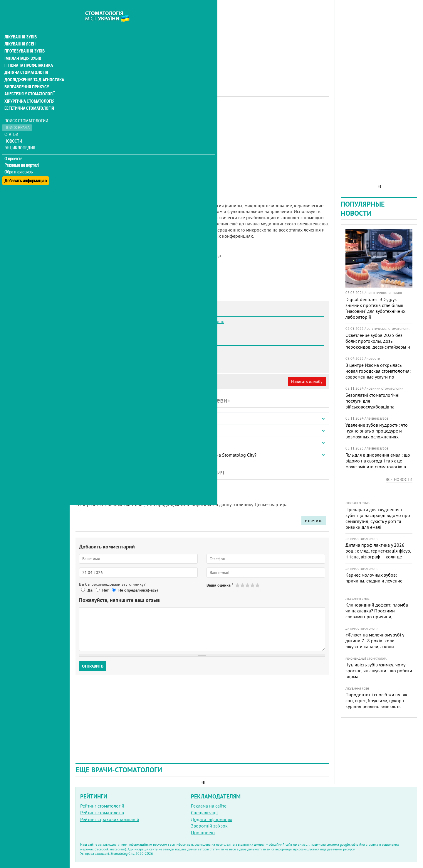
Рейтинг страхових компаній (110, 819)
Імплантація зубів (22, 46)
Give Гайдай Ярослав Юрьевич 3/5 (248, 585)
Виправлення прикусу (26, 74)
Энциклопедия (20, 134)
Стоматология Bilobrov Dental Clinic (127, 351)
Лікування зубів (20, 25)
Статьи (12, 121)
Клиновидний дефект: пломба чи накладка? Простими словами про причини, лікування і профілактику (377, 614)
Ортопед (148, 113)
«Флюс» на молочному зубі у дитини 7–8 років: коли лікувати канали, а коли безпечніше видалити (375, 644)
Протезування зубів (24, 39)
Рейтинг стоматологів (102, 813)
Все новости (399, 479)
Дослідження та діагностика (33, 67)
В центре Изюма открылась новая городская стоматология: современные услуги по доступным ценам (378, 374)
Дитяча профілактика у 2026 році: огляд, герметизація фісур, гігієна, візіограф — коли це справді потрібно (378, 554)
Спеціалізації (204, 813)
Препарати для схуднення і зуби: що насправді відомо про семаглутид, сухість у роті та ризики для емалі (378, 518)
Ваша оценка (220, 585)
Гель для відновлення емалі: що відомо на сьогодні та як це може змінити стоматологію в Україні (378, 464)
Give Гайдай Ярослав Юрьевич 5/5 (258, 585)
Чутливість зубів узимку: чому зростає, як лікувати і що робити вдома (379, 671)
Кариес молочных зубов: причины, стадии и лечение (374, 578)
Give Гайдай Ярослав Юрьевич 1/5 (238, 585)
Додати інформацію (212, 819)
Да (90, 590)
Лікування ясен (20, 32)
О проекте (14, 145)
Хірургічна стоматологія (29, 88)
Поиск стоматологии (26, 108)
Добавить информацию (26, 165)
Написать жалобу (307, 381)
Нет (105, 590)
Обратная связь (19, 159)
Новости (14, 128)
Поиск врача (18, 114)
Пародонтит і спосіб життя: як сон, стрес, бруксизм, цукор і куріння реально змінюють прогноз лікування (376, 703)
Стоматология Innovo (112, 357)
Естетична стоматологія (28, 95)
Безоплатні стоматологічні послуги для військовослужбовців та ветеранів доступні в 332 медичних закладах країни (373, 407)
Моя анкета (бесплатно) (103, 381)
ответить (314, 521)
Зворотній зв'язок (209, 826)
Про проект (203, 832)
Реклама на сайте (209, 806)
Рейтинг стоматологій (102, 806)
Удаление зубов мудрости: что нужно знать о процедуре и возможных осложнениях (377, 431)
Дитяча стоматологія (25, 60)
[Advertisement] (202, 41)
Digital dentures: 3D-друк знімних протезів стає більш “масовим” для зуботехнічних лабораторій (375, 308)
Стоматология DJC (108, 364)
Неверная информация (156, 381)
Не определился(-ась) (138, 590)
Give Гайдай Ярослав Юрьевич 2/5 (243, 585)
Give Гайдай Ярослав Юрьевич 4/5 (253, 585)
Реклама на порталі (22, 152)
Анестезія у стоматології (29, 81)
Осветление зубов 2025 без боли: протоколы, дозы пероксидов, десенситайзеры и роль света (378, 344)
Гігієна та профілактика (28, 53)
